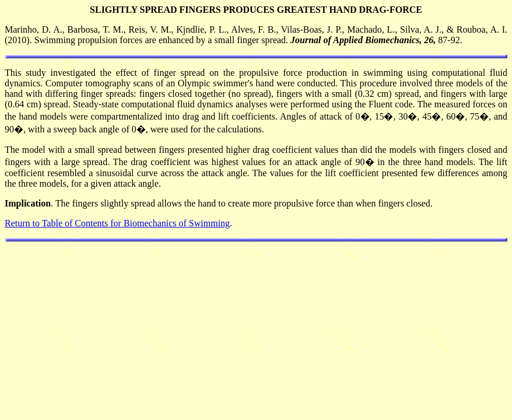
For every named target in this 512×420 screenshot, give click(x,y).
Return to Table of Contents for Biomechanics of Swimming (117, 223)
